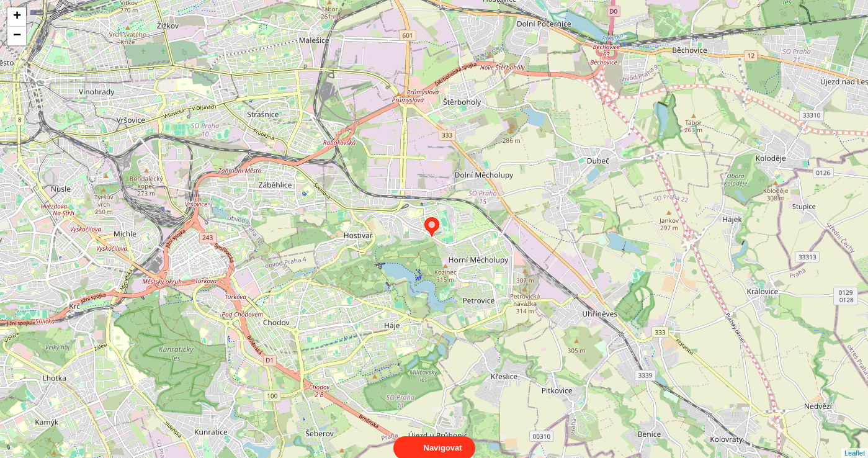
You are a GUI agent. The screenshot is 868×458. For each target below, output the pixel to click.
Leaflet (855, 442)
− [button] (17, 36)
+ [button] (17, 17)
